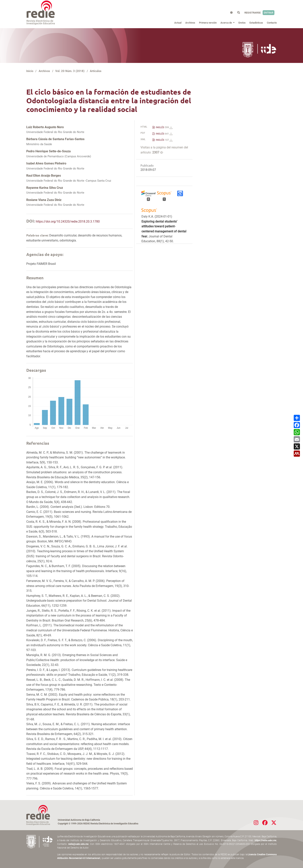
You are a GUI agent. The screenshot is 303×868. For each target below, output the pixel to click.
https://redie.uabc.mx (266, 840)
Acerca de (226, 23)
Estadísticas (256, 23)
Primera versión (208, 23)
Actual (178, 23)
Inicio (30, 71)
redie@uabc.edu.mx (78, 844)
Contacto (272, 23)
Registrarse (253, 13)
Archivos (190, 23)
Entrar (269, 13)
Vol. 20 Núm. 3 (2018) (70, 71)
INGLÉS (164, 127)
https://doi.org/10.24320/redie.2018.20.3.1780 (68, 221)
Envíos (242, 23)
